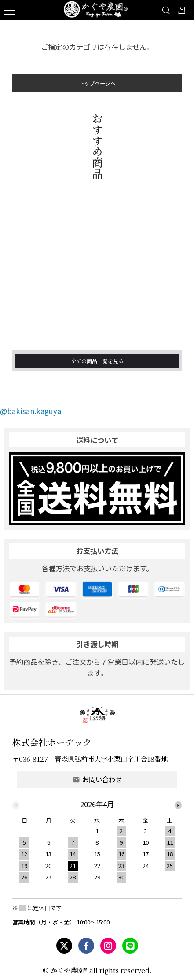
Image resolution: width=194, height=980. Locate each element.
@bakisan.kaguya (31, 411)
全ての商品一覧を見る (97, 373)
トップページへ (97, 86)
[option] (97, 844)
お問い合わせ (102, 779)
